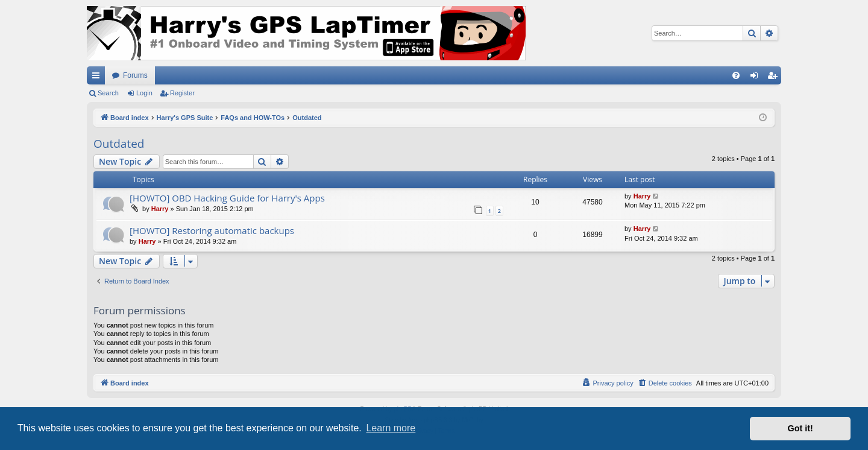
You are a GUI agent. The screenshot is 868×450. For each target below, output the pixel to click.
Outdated (119, 144)
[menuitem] (736, 75)
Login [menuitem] (757, 78)
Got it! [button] (800, 428)
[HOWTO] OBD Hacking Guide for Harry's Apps (227, 198)
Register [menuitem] (775, 78)
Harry (160, 209)
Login (144, 93)
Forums (135, 75)
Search (108, 93)
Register (182, 93)
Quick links (98, 78)
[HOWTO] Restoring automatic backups (212, 230)
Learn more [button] (391, 428)
